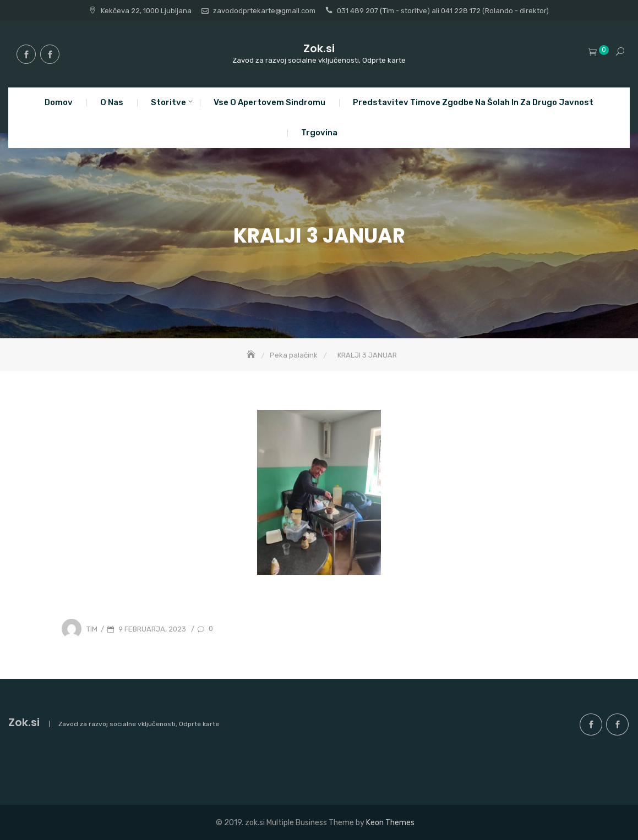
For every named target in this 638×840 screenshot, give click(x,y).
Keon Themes (390, 823)
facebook (26, 54)
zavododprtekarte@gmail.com (264, 11)
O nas (112, 102)
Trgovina (319, 133)
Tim (92, 629)
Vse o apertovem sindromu (269, 102)
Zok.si (319, 48)
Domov (59, 102)
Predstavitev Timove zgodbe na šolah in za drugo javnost (473, 102)
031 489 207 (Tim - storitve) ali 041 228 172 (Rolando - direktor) (443, 11)
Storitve (168, 102)
